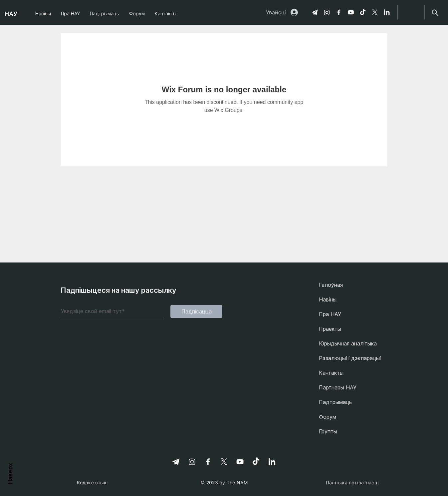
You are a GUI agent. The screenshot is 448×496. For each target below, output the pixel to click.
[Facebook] (339, 12)
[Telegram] (315, 12)
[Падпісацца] (196, 311)
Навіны (328, 299)
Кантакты (331, 373)
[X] (375, 12)
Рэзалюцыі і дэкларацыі (350, 358)
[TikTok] (363, 12)
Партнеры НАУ (338, 387)
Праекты (330, 329)
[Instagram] (327, 12)
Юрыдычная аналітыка (348, 343)
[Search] (435, 12)
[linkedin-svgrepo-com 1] (387, 12)
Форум (328, 417)
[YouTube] (351, 12)
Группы (328, 431)
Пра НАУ (330, 314)
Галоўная (331, 285)
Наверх (10, 473)
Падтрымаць (335, 402)
